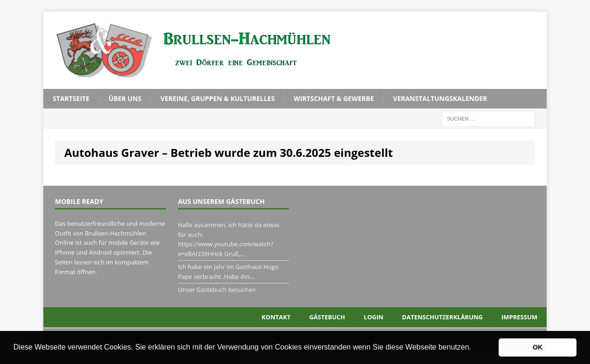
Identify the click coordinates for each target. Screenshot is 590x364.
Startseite (71, 98)
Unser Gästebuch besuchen (217, 290)
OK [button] (538, 347)
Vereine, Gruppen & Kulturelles (217, 98)
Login (374, 317)
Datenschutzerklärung (442, 317)
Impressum (519, 317)
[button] (474, 348)
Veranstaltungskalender (440, 98)
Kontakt (276, 317)
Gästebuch (327, 317)
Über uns (125, 98)
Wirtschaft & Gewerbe (334, 98)
